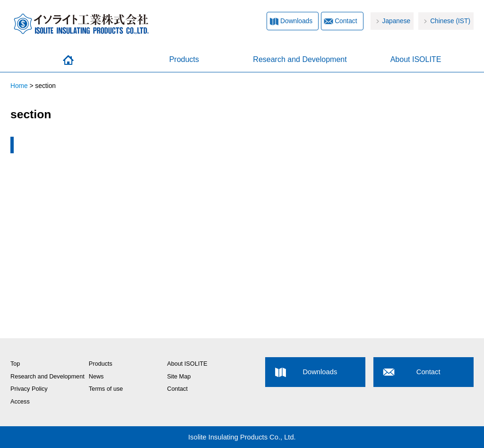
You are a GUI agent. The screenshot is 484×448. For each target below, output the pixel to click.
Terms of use (106, 389)
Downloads (296, 21)
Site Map (179, 377)
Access (20, 402)
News (96, 377)
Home (68, 60)
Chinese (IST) (450, 21)
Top (15, 364)
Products (184, 59)
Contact (346, 21)
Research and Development (300, 59)
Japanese (397, 21)
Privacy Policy (29, 389)
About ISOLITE (416, 59)
